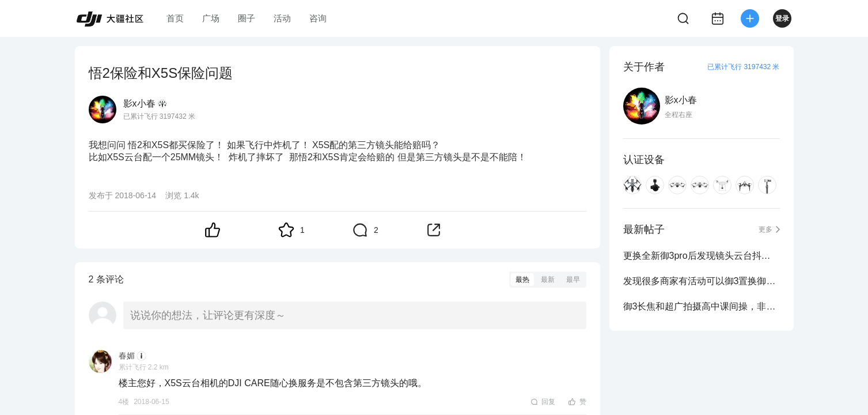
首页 (175, 18)
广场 (211, 18)
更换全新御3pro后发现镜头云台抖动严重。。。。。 (702, 256)
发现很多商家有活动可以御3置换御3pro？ (702, 281)
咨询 (318, 18)
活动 (282, 18)
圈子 (247, 18)
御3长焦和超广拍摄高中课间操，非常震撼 (702, 306)
